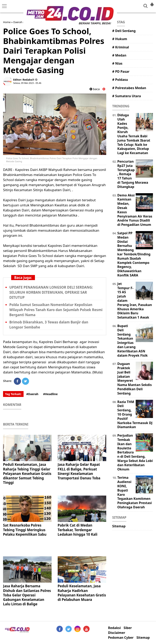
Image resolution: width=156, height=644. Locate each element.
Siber (128, 628)
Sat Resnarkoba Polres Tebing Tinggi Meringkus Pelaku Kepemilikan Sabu (25, 530)
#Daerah (32, 394)
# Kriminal (121, 47)
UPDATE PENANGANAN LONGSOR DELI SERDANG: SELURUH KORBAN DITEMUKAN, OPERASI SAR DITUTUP (51, 292)
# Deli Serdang (124, 31)
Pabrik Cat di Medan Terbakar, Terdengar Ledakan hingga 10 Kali (78, 530)
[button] (152, 3)
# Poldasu (120, 80)
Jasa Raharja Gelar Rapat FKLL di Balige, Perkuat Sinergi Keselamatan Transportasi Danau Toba (79, 471)
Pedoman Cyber (121, 638)
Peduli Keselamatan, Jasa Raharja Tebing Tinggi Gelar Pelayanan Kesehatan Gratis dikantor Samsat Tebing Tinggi (27, 473)
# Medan (119, 55)
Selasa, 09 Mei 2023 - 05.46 (27, 83)
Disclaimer (117, 633)
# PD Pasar (121, 71)
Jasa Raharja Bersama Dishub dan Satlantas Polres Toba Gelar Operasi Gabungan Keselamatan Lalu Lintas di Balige (27, 595)
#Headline (50, 394)
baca (95, 89)
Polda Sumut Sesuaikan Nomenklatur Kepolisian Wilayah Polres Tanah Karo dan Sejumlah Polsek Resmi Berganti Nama (56, 310)
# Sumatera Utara (127, 96)
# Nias (117, 63)
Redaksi (114, 628)
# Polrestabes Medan (129, 88)
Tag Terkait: (13, 394)
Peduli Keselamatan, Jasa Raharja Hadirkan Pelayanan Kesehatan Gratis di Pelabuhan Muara (82, 593)
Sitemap (119, 526)
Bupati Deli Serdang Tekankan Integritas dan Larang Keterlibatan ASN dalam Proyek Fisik (133, 341)
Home (7, 22)
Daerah (18, 22)
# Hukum (120, 39)
